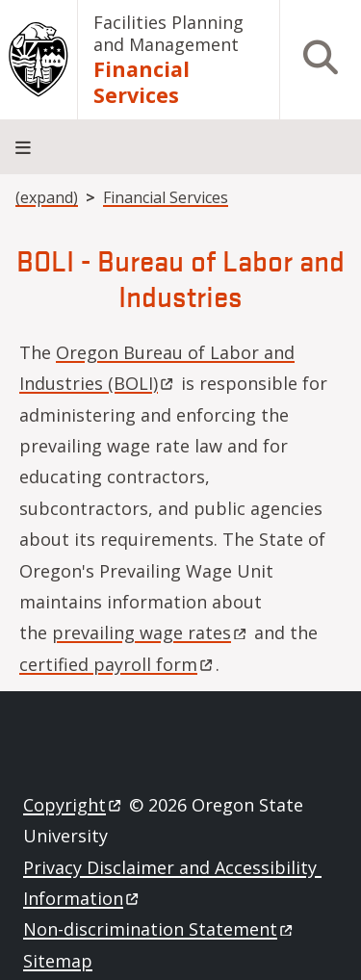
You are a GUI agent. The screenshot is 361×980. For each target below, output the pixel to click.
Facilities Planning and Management (168, 33)
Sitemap (58, 961)
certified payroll (117, 664)
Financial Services (142, 82)
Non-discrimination (159, 929)
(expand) (47, 197)
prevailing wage (151, 632)
